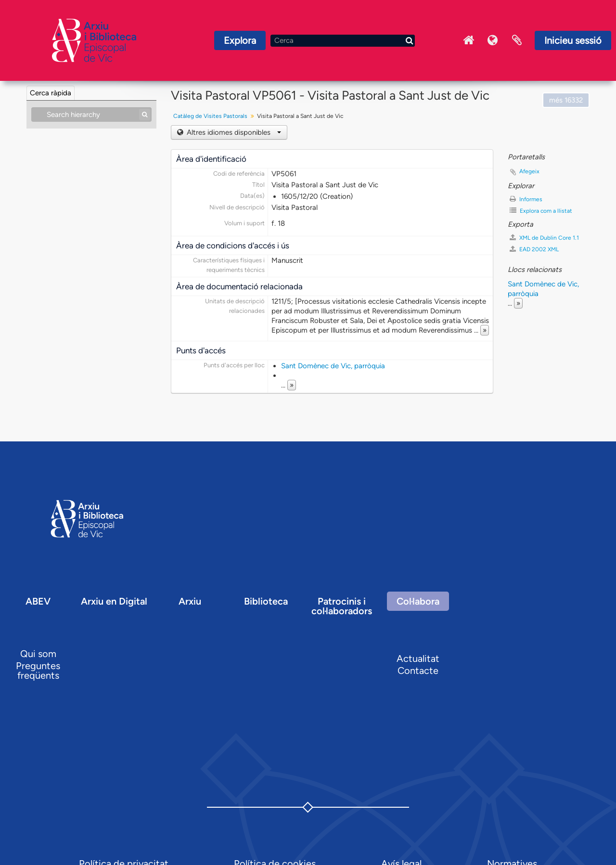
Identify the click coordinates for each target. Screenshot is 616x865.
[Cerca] (343, 41)
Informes (526, 199)
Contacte (418, 671)
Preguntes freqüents (38, 671)
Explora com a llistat (541, 211)
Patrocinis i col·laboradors (342, 606)
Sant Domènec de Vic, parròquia (333, 366)
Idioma (493, 40)
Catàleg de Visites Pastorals (210, 116)
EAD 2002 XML (534, 249)
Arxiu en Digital (114, 601)
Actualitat (418, 658)
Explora (240, 40)
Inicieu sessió (573, 40)
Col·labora (418, 601)
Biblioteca (266, 601)
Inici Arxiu (469, 40)
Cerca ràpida (51, 93)
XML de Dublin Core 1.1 (544, 238)
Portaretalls (517, 40)
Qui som (38, 654)
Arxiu (190, 601)
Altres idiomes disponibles (233, 132)
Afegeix (529, 171)
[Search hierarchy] (91, 115)
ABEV (38, 601)
